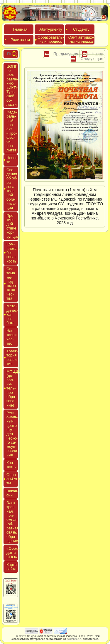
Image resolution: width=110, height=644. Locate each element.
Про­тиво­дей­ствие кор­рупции (13, 226)
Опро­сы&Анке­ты (12, 479)
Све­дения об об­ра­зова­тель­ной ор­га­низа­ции (12, 189)
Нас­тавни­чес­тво (12, 337)
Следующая (92, 59)
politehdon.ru (75, 639)
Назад (97, 54)
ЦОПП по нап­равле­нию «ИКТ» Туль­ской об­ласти (12, 85)
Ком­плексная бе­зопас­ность (12, 252)
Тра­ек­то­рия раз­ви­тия (12, 357)
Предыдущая (66, 54)
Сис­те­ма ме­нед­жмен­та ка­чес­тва (12, 284)
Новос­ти (12, 160)
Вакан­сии (12, 493)
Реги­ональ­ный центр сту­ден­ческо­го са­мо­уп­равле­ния (12, 434)
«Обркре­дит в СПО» (15, 553)
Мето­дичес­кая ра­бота (12, 314)
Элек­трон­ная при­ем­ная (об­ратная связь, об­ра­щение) (13, 522)
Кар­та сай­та (12, 567)
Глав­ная (20, 29)
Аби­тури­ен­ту (51, 29)
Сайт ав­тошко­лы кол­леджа (81, 39)
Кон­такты (11, 465)
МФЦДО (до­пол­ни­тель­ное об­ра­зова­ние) (12, 388)
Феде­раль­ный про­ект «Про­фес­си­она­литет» (12, 131)
